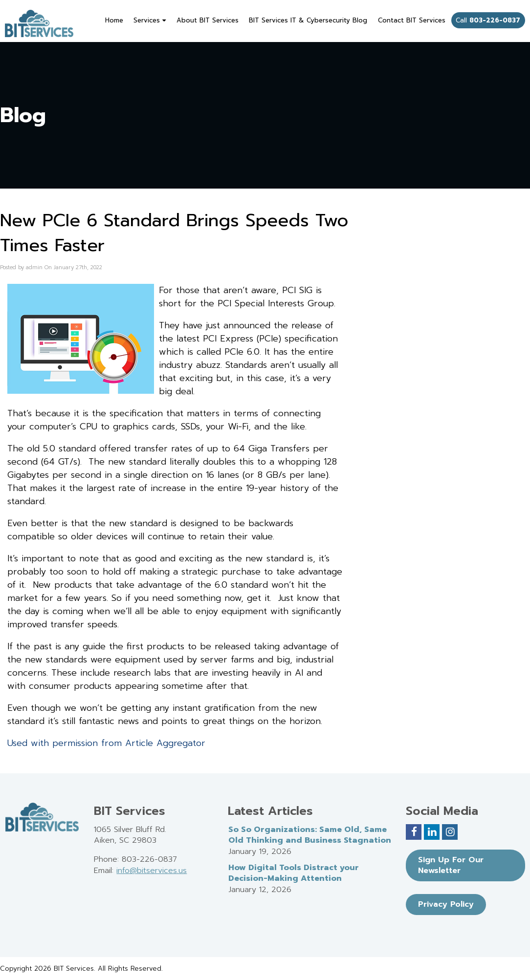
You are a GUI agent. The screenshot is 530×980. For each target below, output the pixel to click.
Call (488, 20)
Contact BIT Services (412, 20)
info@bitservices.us (152, 871)
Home (114, 20)
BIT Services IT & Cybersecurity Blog (308, 20)
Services (150, 20)
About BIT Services (208, 20)
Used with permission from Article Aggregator (106, 743)
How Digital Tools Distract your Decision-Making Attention (294, 873)
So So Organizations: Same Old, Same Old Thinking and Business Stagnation (310, 835)
